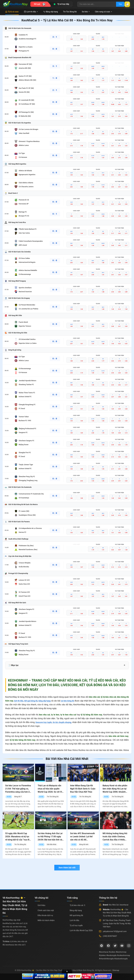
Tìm (117, 4)
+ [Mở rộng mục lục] (124, 665)
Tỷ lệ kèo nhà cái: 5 (77, 905)
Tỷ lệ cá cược (12, 12)
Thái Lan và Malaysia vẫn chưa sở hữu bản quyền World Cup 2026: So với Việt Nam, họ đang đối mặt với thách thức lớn (51, 792)
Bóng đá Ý (18, 797)
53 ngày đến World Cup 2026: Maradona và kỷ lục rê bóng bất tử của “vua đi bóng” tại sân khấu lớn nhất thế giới (18, 840)
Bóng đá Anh (84, 844)
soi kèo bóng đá (74, 701)
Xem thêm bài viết (67, 868)
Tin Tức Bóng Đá (70, 12)
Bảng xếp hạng (51, 12)
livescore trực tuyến (45, 722)
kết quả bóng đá (33, 701)
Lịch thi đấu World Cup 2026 (81, 930)
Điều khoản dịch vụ (45, 915)
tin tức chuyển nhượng (65, 722)
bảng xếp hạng (49, 701)
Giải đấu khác (52, 844)
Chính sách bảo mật (46, 910)
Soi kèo (86, 12)
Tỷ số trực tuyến (76, 925)
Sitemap (116, 970)
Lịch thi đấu (31, 12)
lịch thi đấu (19, 701)
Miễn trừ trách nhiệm (46, 920)
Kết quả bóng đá (76, 915)
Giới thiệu (41, 905)
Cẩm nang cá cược (103, 12)
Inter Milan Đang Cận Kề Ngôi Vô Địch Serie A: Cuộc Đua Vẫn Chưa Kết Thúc (83, 789)
